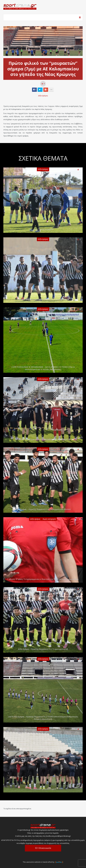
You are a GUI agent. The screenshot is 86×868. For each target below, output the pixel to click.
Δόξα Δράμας (43, 96)
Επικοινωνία (45, 848)
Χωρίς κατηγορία (49, 519)
